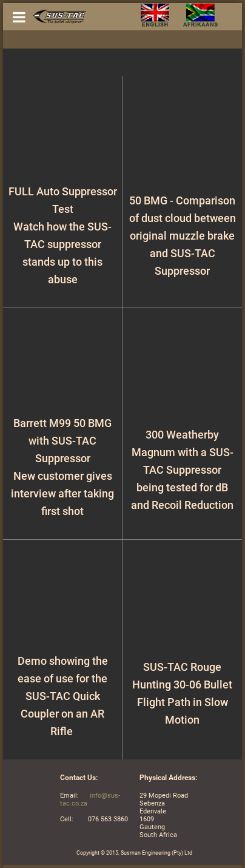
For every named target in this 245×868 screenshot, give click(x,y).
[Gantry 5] (57, 17)
